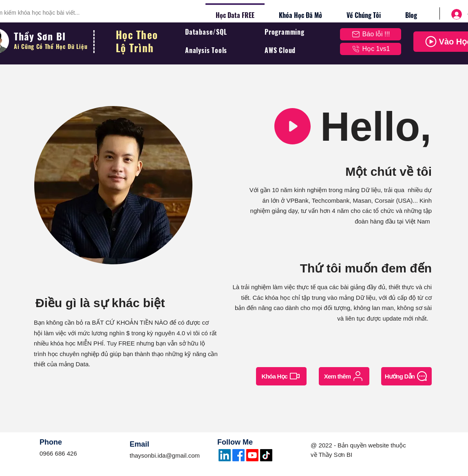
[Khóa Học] (281, 376)
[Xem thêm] (344, 376)
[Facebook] (238, 455)
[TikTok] (266, 455)
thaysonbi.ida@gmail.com (165, 455)
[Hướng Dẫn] (406, 376)
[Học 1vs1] (371, 49)
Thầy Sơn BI (41, 36)
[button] (371, 34)
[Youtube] (252, 455)
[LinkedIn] (225, 455)
